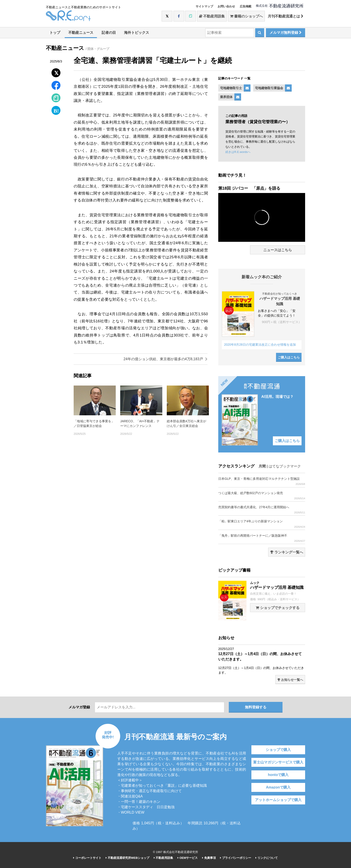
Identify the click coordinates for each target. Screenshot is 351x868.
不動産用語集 (212, 16)
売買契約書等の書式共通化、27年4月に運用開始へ (262, 510)
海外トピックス (137, 33)
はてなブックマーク (285, 466)
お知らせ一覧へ (290, 680)
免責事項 (209, 858)
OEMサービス (188, 858)
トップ (55, 33)
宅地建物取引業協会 (269, 88)
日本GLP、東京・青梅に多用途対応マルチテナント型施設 (262, 481)
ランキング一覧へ (287, 552)
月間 (262, 466)
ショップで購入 (278, 750)
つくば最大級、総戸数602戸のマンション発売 (262, 496)
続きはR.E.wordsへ (238, 152)
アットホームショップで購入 (278, 800)
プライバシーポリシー (236, 858)
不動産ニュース (81, 33)
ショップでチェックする (277, 608)
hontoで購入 (278, 775)
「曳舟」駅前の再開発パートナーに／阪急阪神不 (262, 538)
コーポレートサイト (87, 858)
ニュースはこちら (278, 250)
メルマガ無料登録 (286, 33)
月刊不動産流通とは (286, 16)
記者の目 (109, 33)
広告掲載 (246, 6)
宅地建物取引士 (231, 88)
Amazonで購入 (278, 787)
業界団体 (226, 97)
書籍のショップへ (246, 16)
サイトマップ (204, 6)
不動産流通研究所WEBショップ (127, 858)
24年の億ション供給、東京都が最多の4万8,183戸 (166, 359)
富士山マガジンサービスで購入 (278, 762)
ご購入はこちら (289, 357)
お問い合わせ (226, 6)
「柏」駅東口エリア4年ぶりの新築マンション (262, 524)
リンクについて (267, 858)
